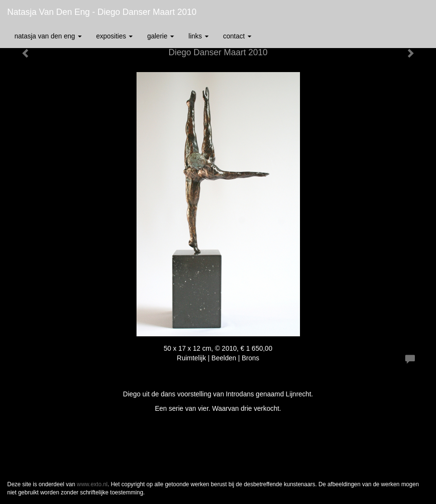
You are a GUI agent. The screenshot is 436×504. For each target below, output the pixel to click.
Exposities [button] (114, 36)
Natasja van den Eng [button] (48, 36)
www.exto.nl (92, 484)
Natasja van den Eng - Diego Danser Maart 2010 (102, 12)
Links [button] (199, 36)
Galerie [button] (161, 36)
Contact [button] (237, 36)
